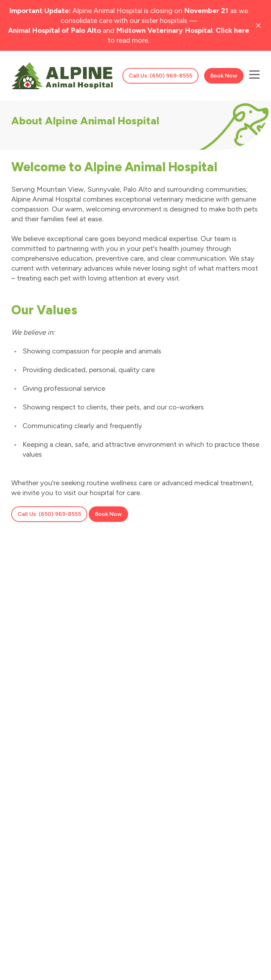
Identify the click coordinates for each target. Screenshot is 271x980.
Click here (232, 30)
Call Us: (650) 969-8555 (160, 76)
